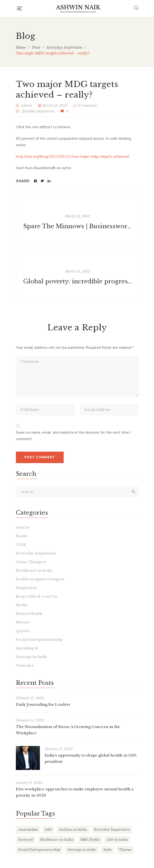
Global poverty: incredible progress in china (78, 281)
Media (22, 605)
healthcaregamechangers (40, 579)
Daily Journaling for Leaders (43, 704)
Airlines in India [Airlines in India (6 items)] (73, 830)
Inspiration (26, 588)
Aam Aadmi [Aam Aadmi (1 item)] (28, 830)
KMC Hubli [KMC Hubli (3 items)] (90, 840)
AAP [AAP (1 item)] (48, 830)
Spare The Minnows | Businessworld (78, 226)
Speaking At (27, 648)
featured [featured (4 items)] (26, 840)
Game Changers (31, 562)
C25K (21, 545)
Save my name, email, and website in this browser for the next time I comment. (73, 436)
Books (22, 536)
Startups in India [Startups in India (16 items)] (82, 850)
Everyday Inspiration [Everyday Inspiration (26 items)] (112, 830)
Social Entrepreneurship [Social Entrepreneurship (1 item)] (39, 850)
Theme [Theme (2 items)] (125, 850)
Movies (23, 622)
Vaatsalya (25, 665)
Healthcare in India (34, 570)
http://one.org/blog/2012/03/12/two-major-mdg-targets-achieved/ (73, 157)
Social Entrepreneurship (39, 639)
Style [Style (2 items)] (108, 850)
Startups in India (31, 657)
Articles (23, 527)
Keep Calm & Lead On (37, 596)
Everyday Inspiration (38, 111)
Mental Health (29, 614)
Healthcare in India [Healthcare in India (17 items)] (57, 840)
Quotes (23, 631)
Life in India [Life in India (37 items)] (117, 840)
